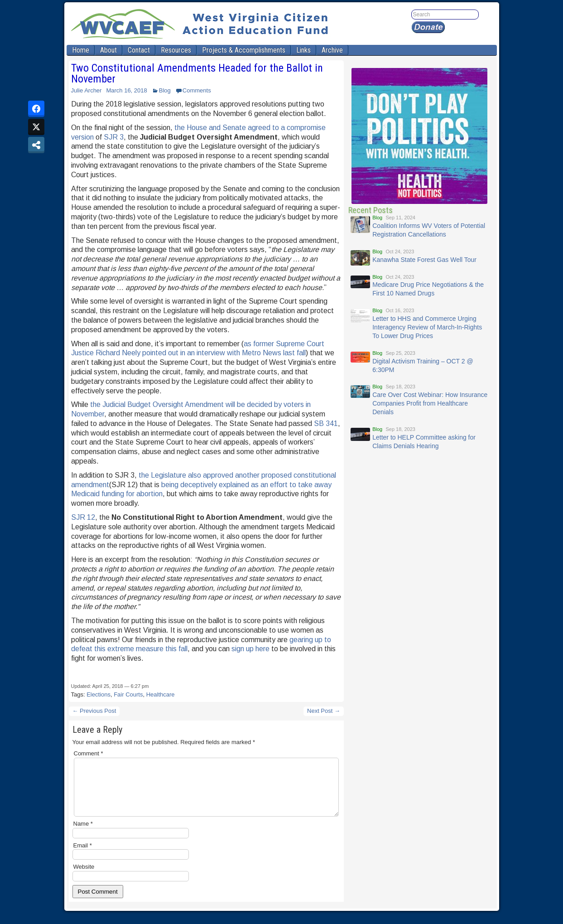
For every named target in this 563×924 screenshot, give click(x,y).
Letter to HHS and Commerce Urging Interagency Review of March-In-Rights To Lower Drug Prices (427, 327)
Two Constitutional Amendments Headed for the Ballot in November (197, 73)
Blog (165, 90)
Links (303, 50)
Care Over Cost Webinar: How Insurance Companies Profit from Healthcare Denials (430, 403)
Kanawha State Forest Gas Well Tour (424, 260)
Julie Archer (87, 90)
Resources (176, 50)
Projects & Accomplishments (244, 50)
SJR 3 (114, 137)
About (108, 50)
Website (84, 878)
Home (81, 50)
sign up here (250, 649)
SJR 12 (83, 517)
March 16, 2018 (126, 90)
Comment (89, 753)
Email (83, 856)
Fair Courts (128, 694)
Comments (197, 90)
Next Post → (324, 711)
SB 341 (326, 423)
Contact (139, 50)
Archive (332, 50)
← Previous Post (94, 711)
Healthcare (161, 694)
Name (83, 835)
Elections (99, 694)
